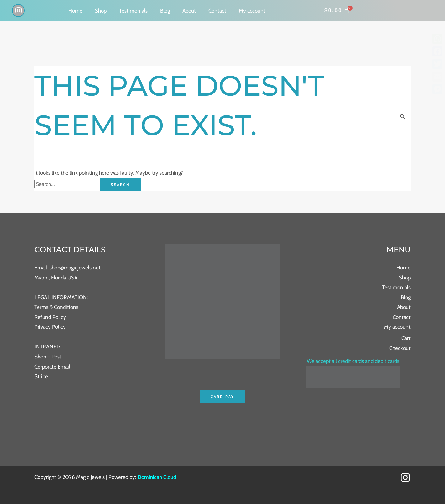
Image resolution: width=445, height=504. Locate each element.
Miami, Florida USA (56, 278)
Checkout (400, 348)
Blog (165, 11)
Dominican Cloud (157, 477)
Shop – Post (48, 357)
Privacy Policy (50, 327)
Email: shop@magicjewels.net (68, 268)
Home (75, 11)
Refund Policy (50, 317)
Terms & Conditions (56, 307)
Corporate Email (52, 367)
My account (252, 11)
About (189, 11)
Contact (217, 11)
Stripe (41, 376)
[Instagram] (405, 478)
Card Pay (222, 397)
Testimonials (133, 11)
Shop (101, 11)
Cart (406, 338)
